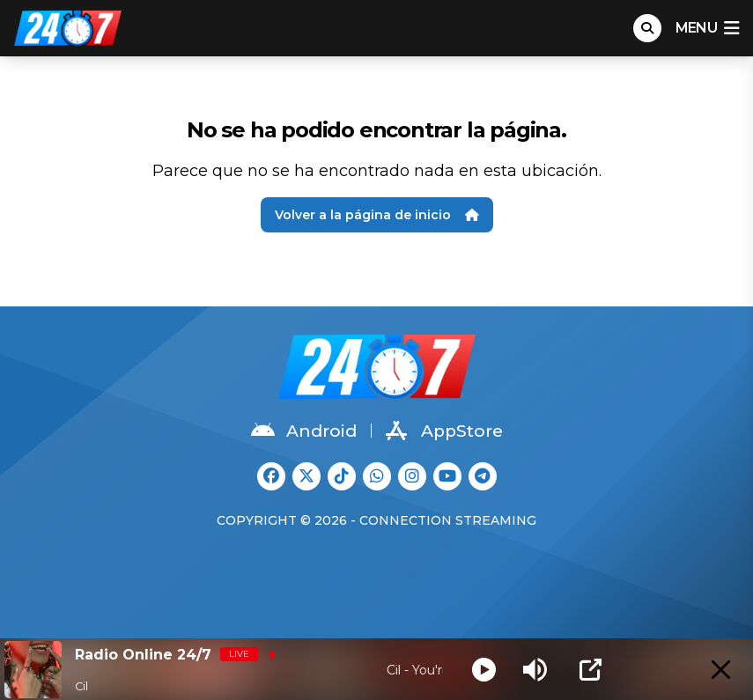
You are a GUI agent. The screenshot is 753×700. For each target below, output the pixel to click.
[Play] (484, 670)
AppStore (444, 431)
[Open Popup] (591, 670)
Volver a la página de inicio (377, 215)
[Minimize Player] (721, 670)
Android (304, 431)
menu (707, 28)
